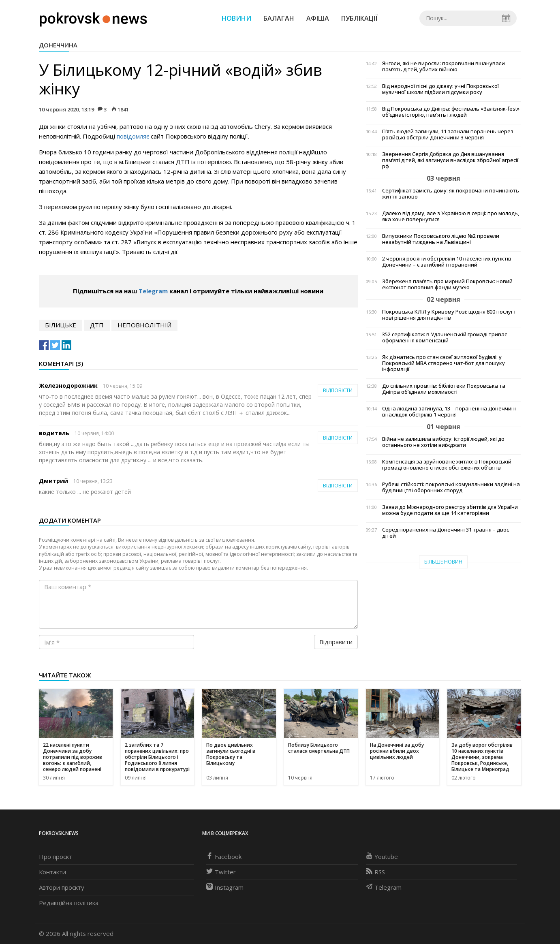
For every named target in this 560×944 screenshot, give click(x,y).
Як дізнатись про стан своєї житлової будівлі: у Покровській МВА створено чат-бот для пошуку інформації (444, 363)
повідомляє (133, 136)
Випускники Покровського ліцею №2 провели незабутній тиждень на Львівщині (441, 239)
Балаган (279, 18)
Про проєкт (56, 856)
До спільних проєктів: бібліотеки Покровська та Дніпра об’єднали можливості (444, 389)
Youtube (382, 856)
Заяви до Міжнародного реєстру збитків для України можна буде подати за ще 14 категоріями (450, 510)
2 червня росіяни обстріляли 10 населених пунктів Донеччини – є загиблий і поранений (447, 262)
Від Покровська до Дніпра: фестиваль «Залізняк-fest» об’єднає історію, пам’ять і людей (451, 112)
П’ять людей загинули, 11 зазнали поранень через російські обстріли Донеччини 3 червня (448, 135)
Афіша (318, 18)
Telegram (153, 291)
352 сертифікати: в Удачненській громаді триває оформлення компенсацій (445, 337)
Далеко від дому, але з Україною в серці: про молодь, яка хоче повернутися (451, 216)
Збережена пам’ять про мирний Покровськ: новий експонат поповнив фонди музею (447, 284)
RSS (375, 872)
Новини (236, 18)
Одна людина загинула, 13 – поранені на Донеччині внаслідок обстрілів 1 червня (449, 412)
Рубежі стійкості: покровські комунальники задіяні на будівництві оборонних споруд (451, 487)
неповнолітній (144, 325)
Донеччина (58, 45)
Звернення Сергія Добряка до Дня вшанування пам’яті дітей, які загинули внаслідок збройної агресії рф (450, 160)
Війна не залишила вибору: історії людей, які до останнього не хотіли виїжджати (443, 442)
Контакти (52, 872)
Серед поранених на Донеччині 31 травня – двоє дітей (446, 533)
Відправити (336, 642)
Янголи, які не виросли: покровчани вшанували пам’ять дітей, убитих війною (444, 66)
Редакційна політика (69, 903)
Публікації (359, 18)
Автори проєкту (62, 887)
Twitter (221, 872)
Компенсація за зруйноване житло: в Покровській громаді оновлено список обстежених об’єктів (447, 465)
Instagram (225, 887)
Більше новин (443, 562)
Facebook (224, 856)
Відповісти (338, 390)
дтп (97, 325)
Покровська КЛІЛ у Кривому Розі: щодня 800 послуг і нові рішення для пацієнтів (449, 315)
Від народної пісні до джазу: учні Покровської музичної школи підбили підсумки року (440, 89)
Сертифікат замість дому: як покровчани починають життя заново (451, 194)
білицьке (61, 325)
